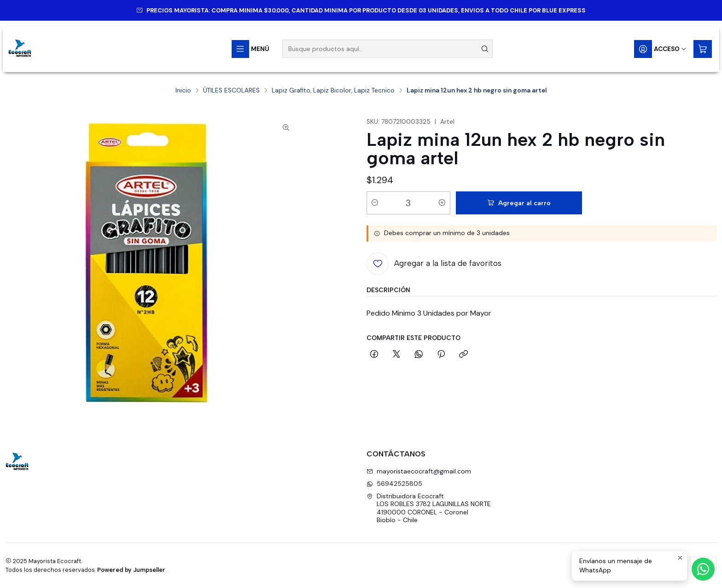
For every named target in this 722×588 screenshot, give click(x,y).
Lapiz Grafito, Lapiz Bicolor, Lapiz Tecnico (333, 91)
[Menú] (250, 49)
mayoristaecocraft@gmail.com (419, 471)
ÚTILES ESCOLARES (231, 91)
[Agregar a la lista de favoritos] (434, 264)
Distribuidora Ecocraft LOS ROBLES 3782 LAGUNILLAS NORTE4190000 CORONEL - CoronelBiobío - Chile (429, 508)
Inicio (183, 91)
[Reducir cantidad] (375, 203)
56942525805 (394, 484)
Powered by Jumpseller (131, 570)
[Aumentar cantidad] (442, 203)
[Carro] (703, 49)
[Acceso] (661, 49)
